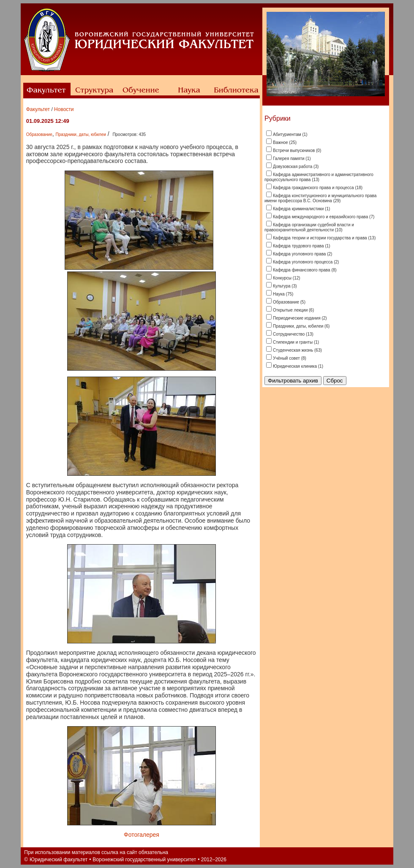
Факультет (38, 109)
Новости (64, 109)
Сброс (335, 381)
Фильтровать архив (293, 381)
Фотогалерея (142, 835)
